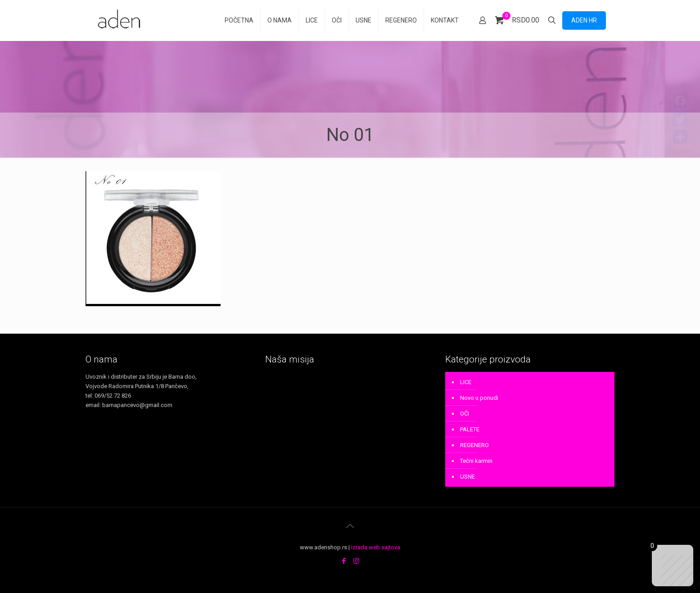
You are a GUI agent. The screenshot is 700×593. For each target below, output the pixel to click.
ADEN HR (584, 20)
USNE (467, 477)
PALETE (470, 429)
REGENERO (474, 445)
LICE (466, 382)
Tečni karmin (476, 461)
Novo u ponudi (479, 398)
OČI (465, 414)
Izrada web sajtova (376, 547)
